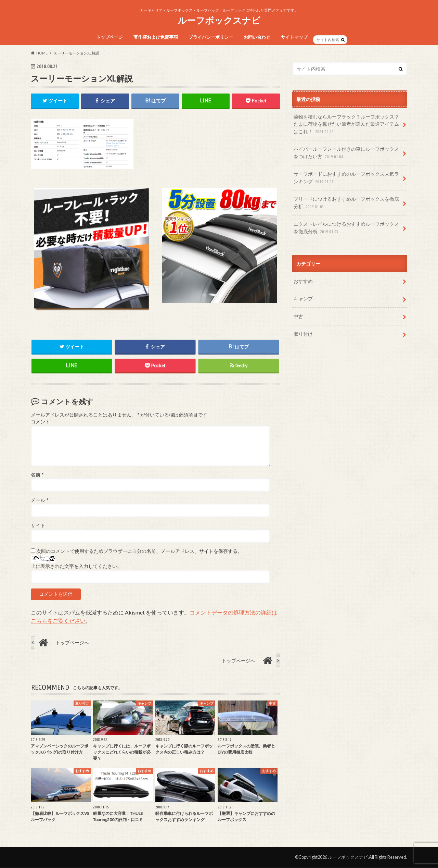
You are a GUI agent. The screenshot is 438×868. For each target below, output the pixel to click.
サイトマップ (294, 37)
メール (40, 500)
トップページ (109, 37)
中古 (298, 316)
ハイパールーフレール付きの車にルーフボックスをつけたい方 (346, 153)
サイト (38, 526)
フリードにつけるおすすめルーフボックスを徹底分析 (346, 203)
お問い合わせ (257, 37)
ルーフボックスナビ (219, 20)
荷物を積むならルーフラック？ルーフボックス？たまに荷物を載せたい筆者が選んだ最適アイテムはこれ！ (346, 125)
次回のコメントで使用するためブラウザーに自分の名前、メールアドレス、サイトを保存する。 (139, 551)
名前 (37, 475)
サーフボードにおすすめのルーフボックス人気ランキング (346, 178)
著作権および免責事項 (156, 37)
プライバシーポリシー (211, 37)
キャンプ (303, 299)
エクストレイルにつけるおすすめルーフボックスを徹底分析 (346, 228)
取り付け (303, 334)
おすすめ (303, 281)
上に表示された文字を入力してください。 (76, 567)
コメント (40, 422)
